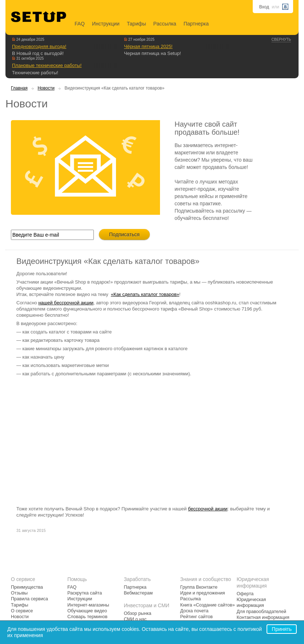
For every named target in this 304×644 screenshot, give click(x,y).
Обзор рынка (137, 613)
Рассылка (165, 24)
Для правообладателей (261, 612)
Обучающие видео (87, 611)
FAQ (80, 24)
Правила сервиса (29, 599)
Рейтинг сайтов (197, 617)
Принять (282, 629)
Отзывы (19, 593)
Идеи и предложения (203, 593)
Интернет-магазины (88, 605)
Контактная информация (263, 617)
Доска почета (195, 611)
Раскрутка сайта (85, 593)
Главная (19, 88)
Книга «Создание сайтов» (208, 605)
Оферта (245, 594)
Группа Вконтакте (199, 587)
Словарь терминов (87, 617)
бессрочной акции (208, 509)
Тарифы (137, 24)
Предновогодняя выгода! (39, 46)
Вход (264, 7)
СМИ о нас (135, 619)
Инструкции (106, 24)
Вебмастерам (138, 593)
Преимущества (27, 587)
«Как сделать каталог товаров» (145, 294)
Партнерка (196, 24)
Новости (46, 88)
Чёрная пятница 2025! (148, 46)
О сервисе (22, 611)
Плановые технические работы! (47, 65)
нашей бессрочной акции (66, 303)
